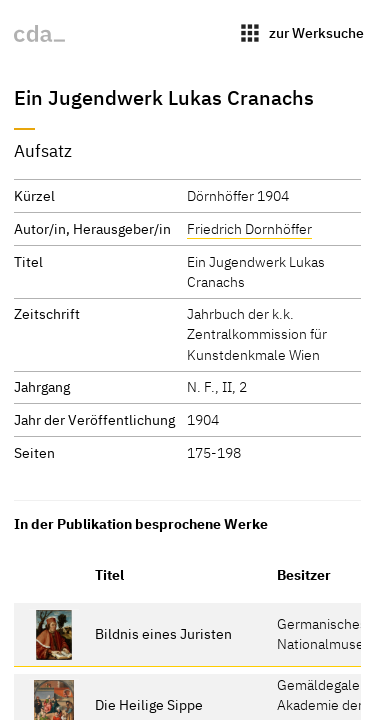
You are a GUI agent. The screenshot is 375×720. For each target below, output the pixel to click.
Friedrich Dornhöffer (249, 228)
